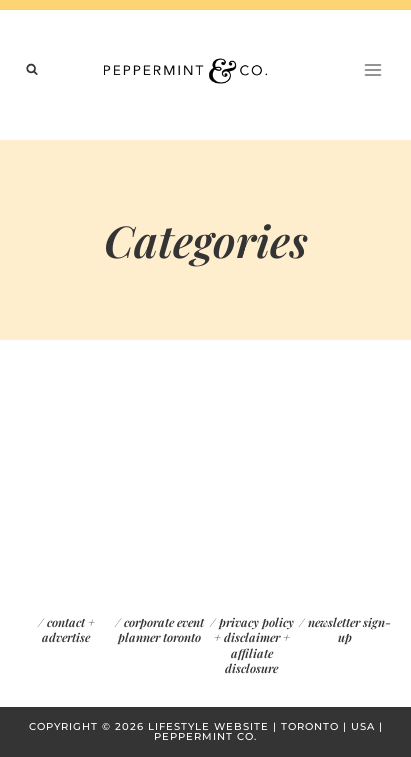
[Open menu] (372, 69)
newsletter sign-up (349, 630)
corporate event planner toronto (161, 630)
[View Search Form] (32, 70)
